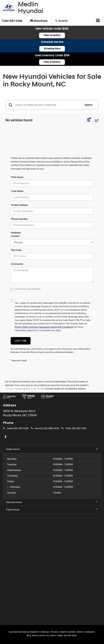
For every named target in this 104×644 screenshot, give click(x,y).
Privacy (54, 632)
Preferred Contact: (16, 235)
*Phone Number (19, 219)
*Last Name (17, 191)
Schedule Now (52, 49)
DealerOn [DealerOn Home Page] (35, 632)
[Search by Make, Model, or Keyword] (48, 105)
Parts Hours (52, 510)
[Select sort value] (96, 120)
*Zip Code (16, 250)
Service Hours (52, 502)
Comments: (17, 264)
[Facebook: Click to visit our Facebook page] (6, 437)
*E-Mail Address (19, 205)
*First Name (17, 177)
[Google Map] (52, 566)
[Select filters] (89, 120)
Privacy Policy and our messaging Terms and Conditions (44, 327)
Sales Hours (52, 449)
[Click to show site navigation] (98, 21)
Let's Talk (21, 341)
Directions (39, 21)
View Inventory (52, 35)
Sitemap (45, 632)
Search (89, 105)
